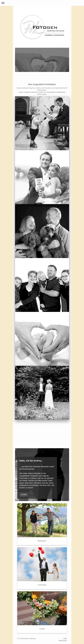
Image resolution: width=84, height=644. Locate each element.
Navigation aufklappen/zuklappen (42, 3)
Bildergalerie (42, 541)
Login (65, 639)
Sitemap (33, 639)
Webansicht (63, 641)
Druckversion (23, 639)
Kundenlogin (42, 585)
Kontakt (24, 495)
